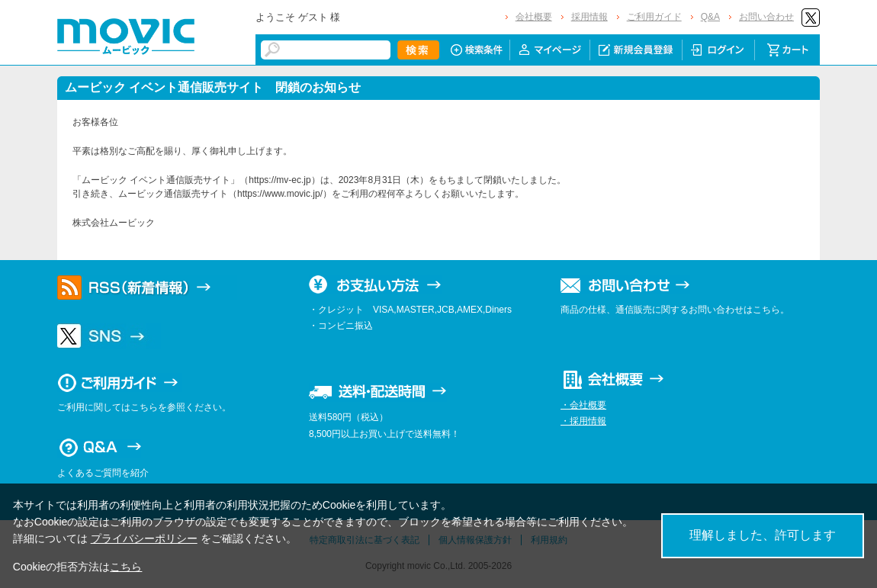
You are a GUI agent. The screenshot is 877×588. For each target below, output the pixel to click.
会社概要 (534, 17)
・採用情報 (583, 421)
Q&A (710, 17)
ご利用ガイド (654, 17)
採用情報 (589, 17)
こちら (126, 567)
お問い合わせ (766, 17)
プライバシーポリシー (144, 538)
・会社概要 (583, 405)
